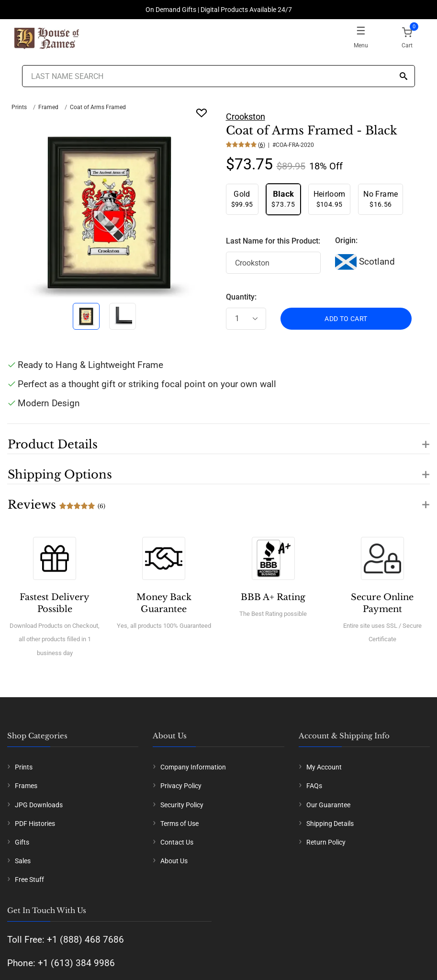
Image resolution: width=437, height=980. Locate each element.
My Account (324, 767)
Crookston (246, 117)
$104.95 (330, 199)
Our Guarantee (328, 805)
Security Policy (182, 805)
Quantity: (241, 297)
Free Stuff (29, 880)
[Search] (403, 77)
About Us (174, 861)
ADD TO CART (346, 319)
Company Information (193, 767)
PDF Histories (35, 824)
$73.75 (283, 199)
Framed (48, 107)
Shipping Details (330, 824)
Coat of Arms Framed (98, 107)
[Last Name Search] (219, 76)
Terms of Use (179, 824)
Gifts (22, 842)
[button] (218, 439)
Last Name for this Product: (273, 241)
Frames (26, 786)
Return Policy (326, 842)
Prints (19, 107)
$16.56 (381, 199)
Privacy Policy (181, 786)
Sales (23, 861)
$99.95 (242, 199)
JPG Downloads (39, 805)
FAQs (314, 786)
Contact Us (177, 842)
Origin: (346, 240)
